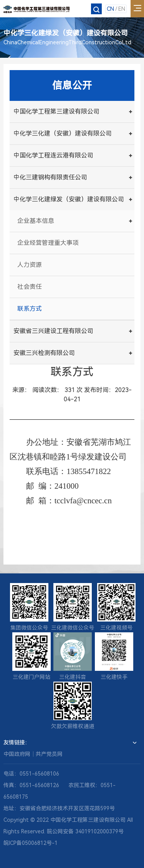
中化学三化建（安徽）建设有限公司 (63, 133)
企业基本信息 (36, 221)
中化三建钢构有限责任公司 (50, 177)
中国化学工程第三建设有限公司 (56, 111)
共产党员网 (49, 754)
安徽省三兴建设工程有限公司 (53, 331)
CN (110, 9)
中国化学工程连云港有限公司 (53, 155)
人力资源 (30, 265)
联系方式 (30, 309)
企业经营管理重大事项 (48, 243)
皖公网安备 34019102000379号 (85, 831)
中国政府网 (17, 754)
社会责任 (30, 287)
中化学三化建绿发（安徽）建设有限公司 (69, 199)
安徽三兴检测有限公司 (44, 353)
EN (122, 9)
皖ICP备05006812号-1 (31, 843)
